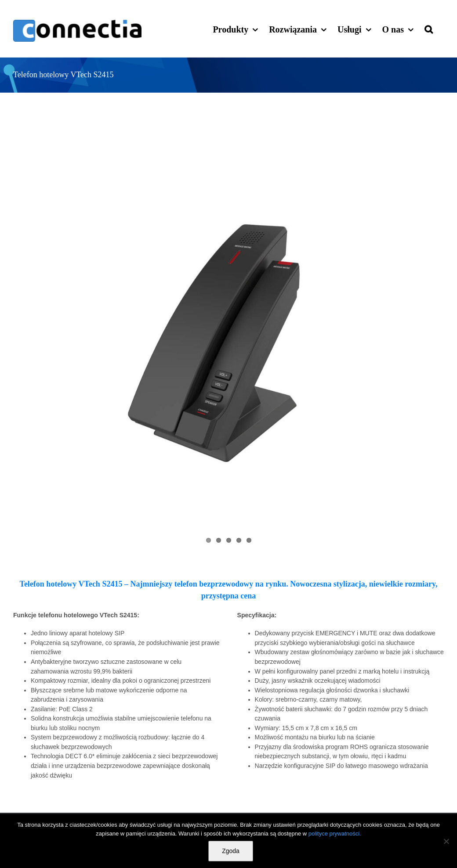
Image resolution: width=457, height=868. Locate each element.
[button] (429, 29)
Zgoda (231, 851)
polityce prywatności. (335, 834)
